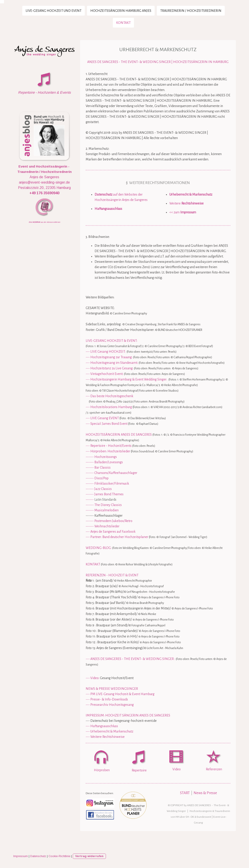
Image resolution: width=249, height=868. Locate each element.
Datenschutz (38, 856)
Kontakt (123, 23)
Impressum (21, 856)
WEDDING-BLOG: (99, 548)
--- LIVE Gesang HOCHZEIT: (106, 352)
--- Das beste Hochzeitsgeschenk (109, 396)
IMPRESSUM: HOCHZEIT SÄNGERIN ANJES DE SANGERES (128, 715)
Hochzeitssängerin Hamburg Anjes (121, 11)
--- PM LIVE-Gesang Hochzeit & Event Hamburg (120, 694)
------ (101, 500)
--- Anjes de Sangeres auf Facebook (111, 532)
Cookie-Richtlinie (59, 856)
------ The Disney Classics (104, 505)
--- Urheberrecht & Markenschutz (109, 731)
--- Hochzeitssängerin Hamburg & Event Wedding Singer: (126, 379)
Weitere (186, 203)
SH (187, 817)
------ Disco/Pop (97, 478)
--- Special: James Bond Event (107, 424)
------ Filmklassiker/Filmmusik (107, 484)
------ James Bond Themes (105, 494)
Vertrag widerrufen (89, 856)
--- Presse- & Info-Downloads (107, 699)
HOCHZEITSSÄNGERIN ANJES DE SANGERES (119, 435)
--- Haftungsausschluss (102, 726)
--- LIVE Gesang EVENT (102, 418)
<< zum (183, 212)
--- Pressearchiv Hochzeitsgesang (110, 705)
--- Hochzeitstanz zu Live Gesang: (109, 368)
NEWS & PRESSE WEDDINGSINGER (112, 689)
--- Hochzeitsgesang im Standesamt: (112, 363)
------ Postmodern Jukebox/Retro (109, 521)
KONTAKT (93, 564)
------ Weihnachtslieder (103, 526)
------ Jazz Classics (99, 489)
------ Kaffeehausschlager (104, 516)
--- (88, 659)
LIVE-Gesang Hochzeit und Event (54, 11)
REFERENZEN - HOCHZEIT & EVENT (112, 575)
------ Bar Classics (98, 467)
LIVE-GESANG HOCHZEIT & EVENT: (111, 341)
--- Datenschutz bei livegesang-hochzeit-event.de (121, 721)
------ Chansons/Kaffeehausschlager (111, 473)
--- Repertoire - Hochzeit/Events (109, 446)
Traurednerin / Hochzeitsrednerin (191, 11)
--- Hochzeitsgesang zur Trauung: (109, 357)
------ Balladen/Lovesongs (104, 462)
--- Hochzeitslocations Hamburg (109, 407)
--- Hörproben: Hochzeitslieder (108, 451)
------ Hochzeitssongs (101, 457)
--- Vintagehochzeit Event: (104, 374)
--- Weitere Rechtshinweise (105, 737)
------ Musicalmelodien (102, 510)
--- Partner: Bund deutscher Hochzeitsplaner (117, 537)
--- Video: (92, 678)
